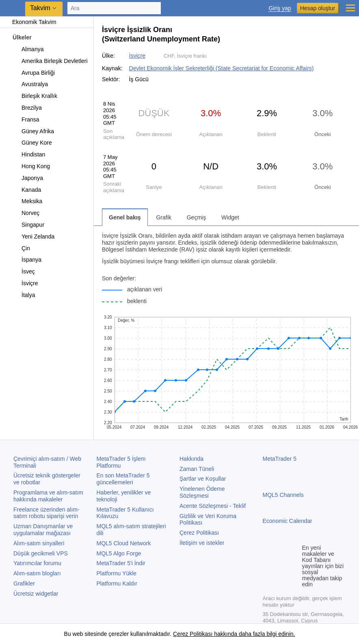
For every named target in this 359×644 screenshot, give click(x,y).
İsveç (24, 271)
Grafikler (24, 583)
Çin (21, 248)
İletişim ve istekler (202, 543)
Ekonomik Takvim (30, 22)
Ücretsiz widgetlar (36, 594)
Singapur (28, 225)
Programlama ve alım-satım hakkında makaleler (48, 496)
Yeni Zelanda (33, 236)
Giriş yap (280, 8)
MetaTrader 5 (280, 459)
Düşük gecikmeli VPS (41, 553)
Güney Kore (32, 143)
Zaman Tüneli (197, 469)
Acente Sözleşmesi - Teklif (213, 506)
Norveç (26, 213)
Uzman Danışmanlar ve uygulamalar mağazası (43, 530)
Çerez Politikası (199, 533)
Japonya (28, 178)
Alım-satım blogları (37, 573)
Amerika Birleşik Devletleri (50, 61)
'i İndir (121, 563)
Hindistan (29, 154)
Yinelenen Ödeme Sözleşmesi (202, 492)
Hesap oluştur (318, 8)
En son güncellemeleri (123, 479)
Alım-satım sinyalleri (39, 543)
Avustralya (30, 84)
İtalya (24, 295)
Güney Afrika (33, 131)
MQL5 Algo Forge (119, 553)
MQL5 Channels (283, 495)
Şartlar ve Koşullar (203, 479)
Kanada (27, 190)
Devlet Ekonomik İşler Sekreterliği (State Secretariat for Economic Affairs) (222, 68)
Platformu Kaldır (117, 583)
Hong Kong (31, 166)
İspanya (27, 260)
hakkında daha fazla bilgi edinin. (254, 634)
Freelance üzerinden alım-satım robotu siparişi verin (46, 513)
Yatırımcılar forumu (37, 563)
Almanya (28, 49)
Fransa (26, 119)
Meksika (27, 201)
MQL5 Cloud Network (124, 543)
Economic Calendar (288, 521)
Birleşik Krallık (35, 96)
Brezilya (27, 108)
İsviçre (25, 283)
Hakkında (191, 459)
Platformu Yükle (117, 573)
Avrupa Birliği (34, 73)
